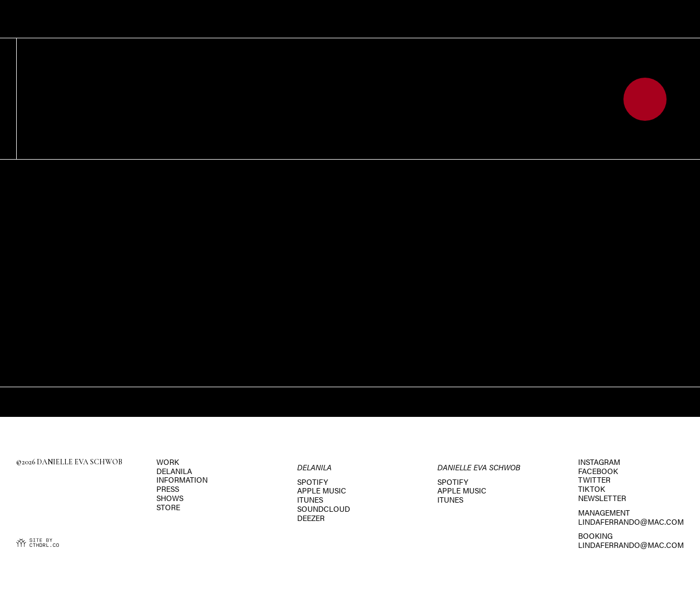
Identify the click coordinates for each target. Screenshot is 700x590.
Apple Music (322, 490)
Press (168, 489)
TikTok (592, 489)
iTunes (310, 499)
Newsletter (602, 498)
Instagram (599, 462)
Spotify (313, 482)
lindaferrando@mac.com (631, 522)
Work (168, 462)
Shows (170, 498)
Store (168, 507)
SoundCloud (324, 509)
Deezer (311, 518)
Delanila (174, 471)
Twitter (594, 479)
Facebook (598, 471)
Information (182, 479)
